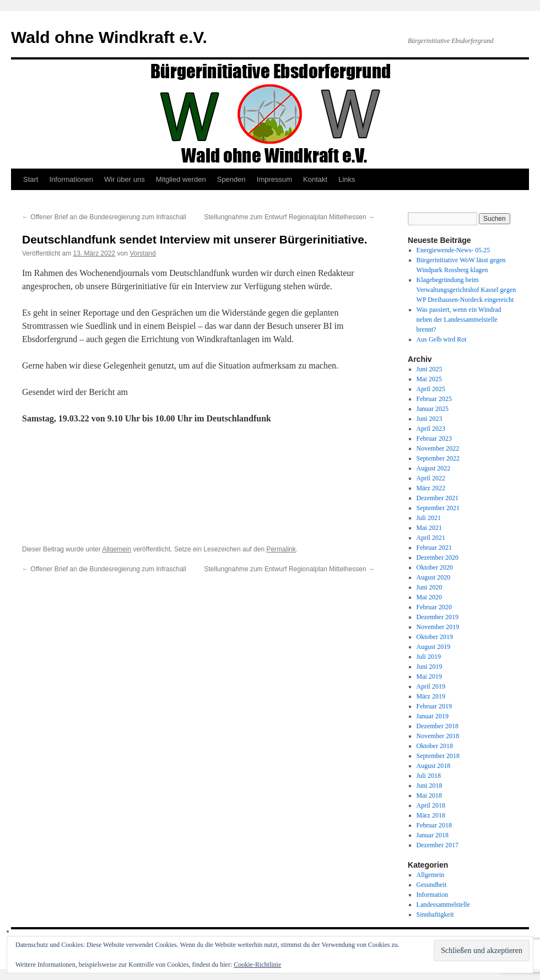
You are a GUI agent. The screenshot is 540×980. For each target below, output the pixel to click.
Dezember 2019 (438, 617)
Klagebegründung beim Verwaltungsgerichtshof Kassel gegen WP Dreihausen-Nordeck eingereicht (466, 290)
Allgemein (117, 549)
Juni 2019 (430, 667)
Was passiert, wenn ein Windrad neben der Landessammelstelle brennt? (459, 320)
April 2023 (431, 429)
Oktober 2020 (435, 567)
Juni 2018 (430, 786)
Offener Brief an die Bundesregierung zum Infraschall (104, 217)
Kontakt (315, 179)
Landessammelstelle (443, 905)
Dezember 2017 (438, 845)
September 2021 (438, 508)
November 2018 (438, 736)
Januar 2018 (433, 835)
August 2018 (434, 766)
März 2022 (431, 488)
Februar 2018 (434, 825)
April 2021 (431, 538)
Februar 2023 (434, 438)
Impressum (274, 179)
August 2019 (434, 647)
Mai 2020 (429, 597)
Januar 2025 (433, 409)
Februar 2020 (434, 607)
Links (347, 179)
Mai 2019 (429, 676)
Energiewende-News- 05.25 (453, 250)
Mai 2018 (429, 795)
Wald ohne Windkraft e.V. (109, 37)
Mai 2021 (429, 528)
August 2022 (434, 468)
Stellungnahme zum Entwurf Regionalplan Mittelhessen (290, 217)
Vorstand (142, 253)
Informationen (71, 179)
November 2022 (438, 448)
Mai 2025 (429, 379)
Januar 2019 (433, 716)
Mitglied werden (181, 179)
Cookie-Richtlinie (257, 965)
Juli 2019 (429, 657)
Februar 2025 (434, 399)
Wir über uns (125, 179)
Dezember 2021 (438, 498)
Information (432, 895)
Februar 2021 (434, 548)
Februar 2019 (434, 706)
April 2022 (431, 478)
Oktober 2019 (435, 637)
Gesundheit (432, 885)
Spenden (231, 179)
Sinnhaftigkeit (435, 914)
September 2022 (438, 458)
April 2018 (431, 805)
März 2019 (431, 696)
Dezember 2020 (438, 557)
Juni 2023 (430, 419)
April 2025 (431, 389)
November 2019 (438, 627)
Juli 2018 (429, 776)
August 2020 (434, 577)
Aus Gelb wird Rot (442, 339)
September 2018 (438, 756)
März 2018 (431, 815)
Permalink (281, 549)
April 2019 (431, 686)
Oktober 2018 (435, 746)
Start (31, 179)
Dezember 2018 (438, 726)
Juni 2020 (430, 587)
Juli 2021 (429, 518)
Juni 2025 (430, 369)
